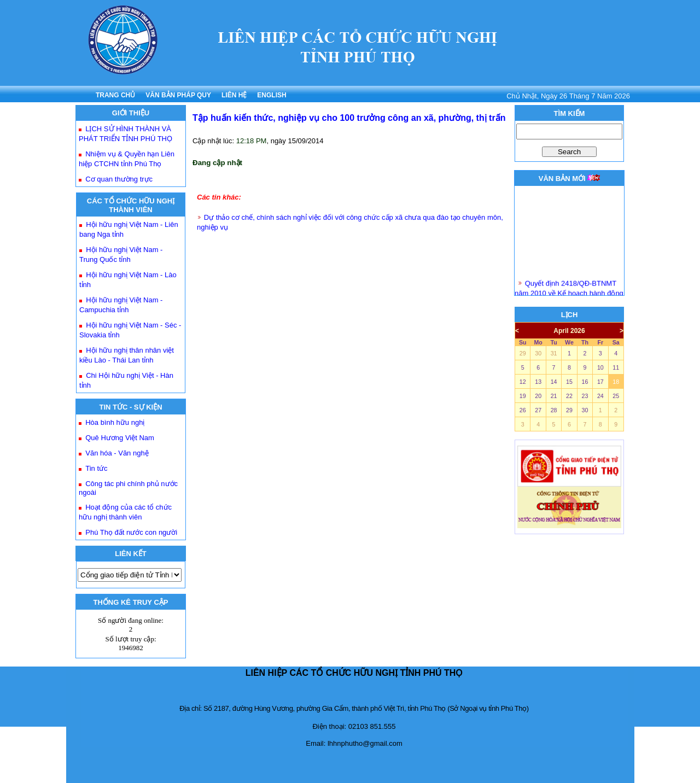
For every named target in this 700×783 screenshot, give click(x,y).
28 (554, 410)
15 (569, 382)
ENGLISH (272, 95)
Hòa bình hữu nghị (115, 422)
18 (616, 382)
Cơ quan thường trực (119, 179)
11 (616, 367)
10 (600, 367)
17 (600, 382)
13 (538, 382)
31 (554, 353)
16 (585, 382)
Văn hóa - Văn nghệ (117, 453)
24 (600, 396)
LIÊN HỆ (234, 95)
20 (538, 396)
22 (569, 396)
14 (554, 382)
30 (538, 353)
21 (554, 396)
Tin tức (96, 468)
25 (616, 396)
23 (585, 396)
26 (523, 410)
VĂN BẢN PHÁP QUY (178, 95)
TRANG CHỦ (115, 95)
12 (523, 382)
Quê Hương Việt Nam (120, 438)
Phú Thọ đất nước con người (131, 532)
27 (538, 410)
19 (523, 396)
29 (523, 353)
